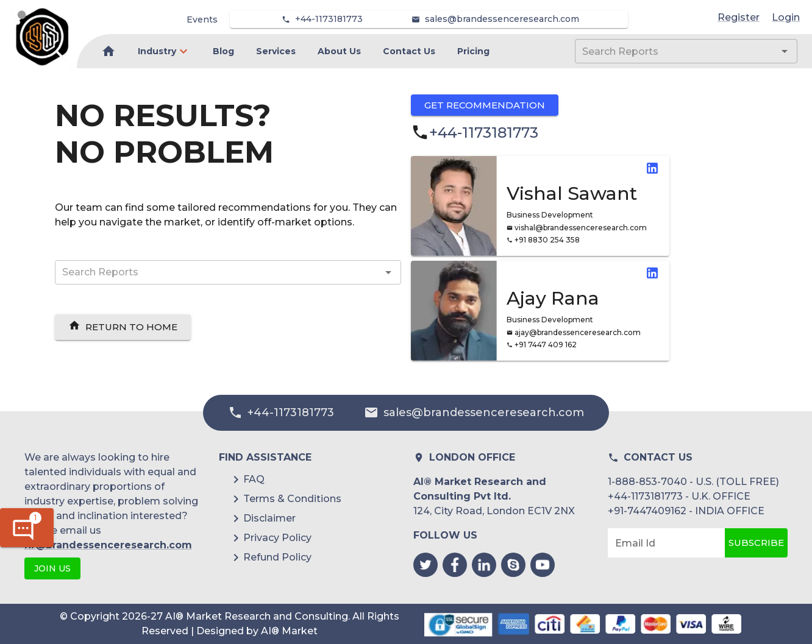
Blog (223, 51)
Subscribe (756, 543)
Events (202, 19)
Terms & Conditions (292, 499)
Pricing (473, 51)
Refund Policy (277, 557)
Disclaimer (269, 518)
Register (739, 17)
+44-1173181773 (329, 19)
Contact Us (409, 51)
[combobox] (668, 51)
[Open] (785, 51)
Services (276, 51)
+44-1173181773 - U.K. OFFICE (679, 496)
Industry (157, 51)
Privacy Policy (277, 538)
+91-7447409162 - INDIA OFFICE (686, 511)
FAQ (254, 479)
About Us (339, 51)
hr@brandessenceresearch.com (108, 545)
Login (786, 17)
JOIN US (52, 569)
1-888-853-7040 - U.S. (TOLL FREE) (693, 482)
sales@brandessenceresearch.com (502, 19)
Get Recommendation (485, 105)
